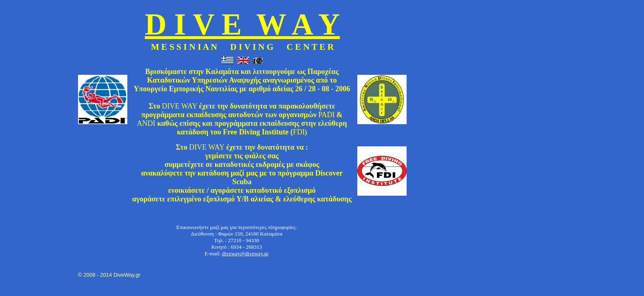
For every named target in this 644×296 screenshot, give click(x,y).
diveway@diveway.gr (245, 253)
